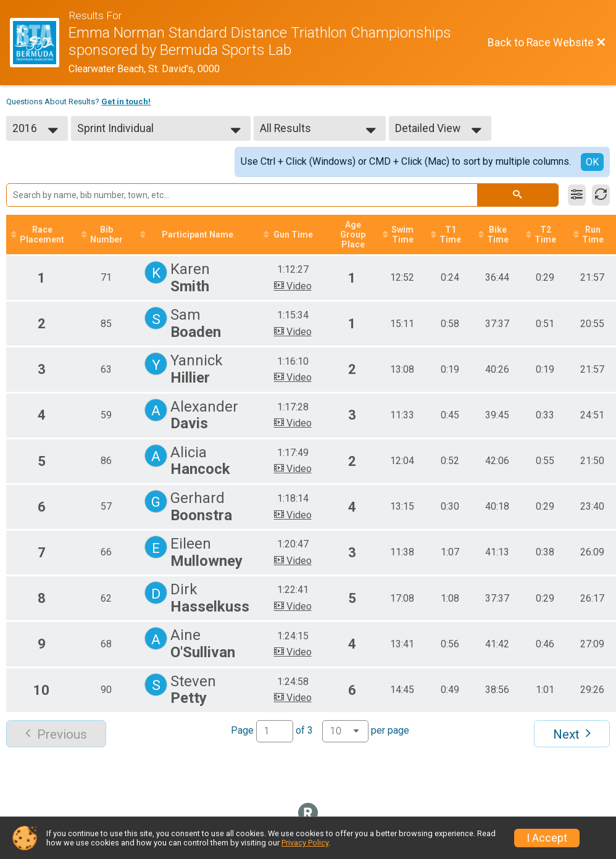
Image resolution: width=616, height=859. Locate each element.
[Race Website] (39, 43)
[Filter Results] (577, 195)
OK (592, 162)
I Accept (547, 838)
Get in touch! (126, 102)
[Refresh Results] (601, 195)
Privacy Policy (305, 843)
